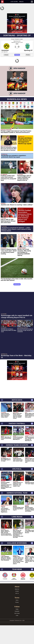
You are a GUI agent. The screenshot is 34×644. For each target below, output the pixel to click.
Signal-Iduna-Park (17, 38)
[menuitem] (3, 2)
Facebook (17, 625)
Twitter (17, 623)
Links (17, 629)
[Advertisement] (17, 22)
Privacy (17, 616)
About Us (17, 603)
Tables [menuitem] (21, 2)
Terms (17, 614)
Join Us (17, 607)
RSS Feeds (17, 627)
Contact (17, 605)
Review (28, 52)
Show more (17, 298)
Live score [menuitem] (14, 2)
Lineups (6, 52)
